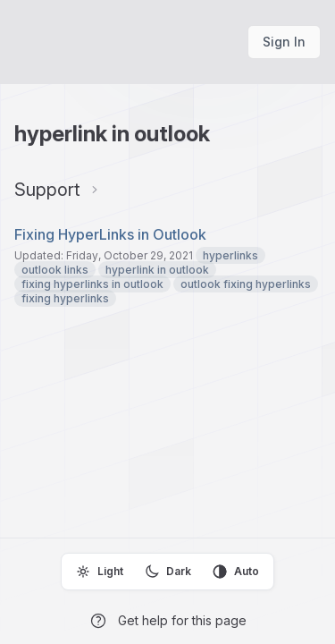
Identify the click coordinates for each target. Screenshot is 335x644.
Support (47, 190)
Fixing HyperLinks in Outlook (110, 234)
